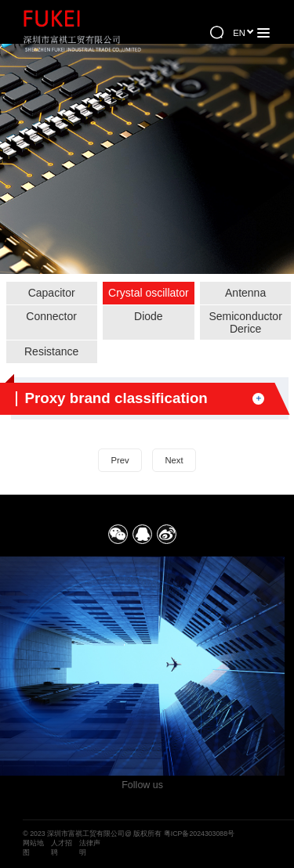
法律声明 (90, 848)
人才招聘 (62, 848)
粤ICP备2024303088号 (199, 834)
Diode (149, 316)
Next (174, 460)
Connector (51, 316)
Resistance (51, 351)
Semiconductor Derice (245, 322)
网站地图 (33, 848)
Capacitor (52, 293)
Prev (120, 460)
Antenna (245, 293)
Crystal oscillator (149, 293)
